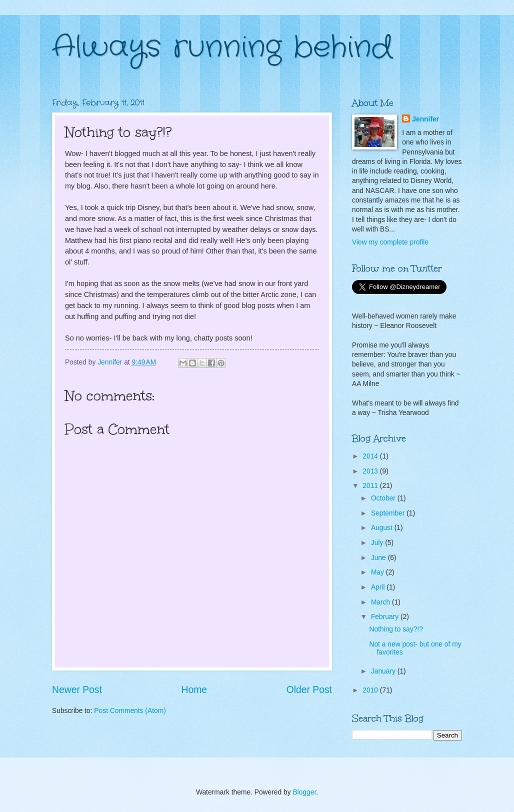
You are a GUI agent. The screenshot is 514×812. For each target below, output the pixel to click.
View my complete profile (390, 242)
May (378, 572)
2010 (371, 690)
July (378, 543)
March (381, 602)
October (384, 498)
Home (194, 690)
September (389, 513)
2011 (371, 486)
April (379, 587)
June (379, 558)
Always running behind (222, 47)
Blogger (304, 792)
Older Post (309, 690)
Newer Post (77, 690)
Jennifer (425, 119)
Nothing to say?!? (396, 629)
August (383, 528)
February (386, 617)
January (384, 671)
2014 (371, 456)
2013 (371, 471)
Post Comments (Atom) (130, 711)
